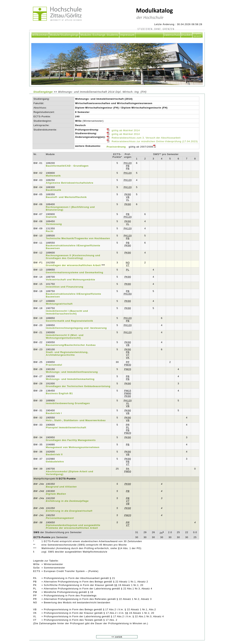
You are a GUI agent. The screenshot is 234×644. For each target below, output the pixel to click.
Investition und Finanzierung (65, 287)
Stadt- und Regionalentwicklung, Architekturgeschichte (67, 354)
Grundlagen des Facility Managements (71, 440)
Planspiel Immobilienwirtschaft (66, 427)
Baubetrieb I (54, 413)
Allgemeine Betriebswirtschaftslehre (70, 183)
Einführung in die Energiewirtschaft (69, 511)
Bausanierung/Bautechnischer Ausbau (71, 345)
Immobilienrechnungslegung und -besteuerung (76, 328)
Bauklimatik (54, 190)
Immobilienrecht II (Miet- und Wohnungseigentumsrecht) (65, 336)
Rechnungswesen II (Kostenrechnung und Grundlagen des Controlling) (73, 257)
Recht (50, 231)
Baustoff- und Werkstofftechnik (66, 197)
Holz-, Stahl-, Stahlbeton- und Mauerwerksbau (76, 420)
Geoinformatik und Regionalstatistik (69, 321)
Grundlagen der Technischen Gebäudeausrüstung (78, 386)
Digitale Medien (56, 494)
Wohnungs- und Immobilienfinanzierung (72, 372)
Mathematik (53, 176)
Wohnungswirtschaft (59, 304)
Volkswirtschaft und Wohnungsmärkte (71, 280)
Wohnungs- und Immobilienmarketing (70, 379)
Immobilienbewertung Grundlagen (68, 403)
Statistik (51, 217)
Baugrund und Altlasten (61, 487)
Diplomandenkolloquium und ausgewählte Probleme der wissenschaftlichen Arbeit (73, 527)
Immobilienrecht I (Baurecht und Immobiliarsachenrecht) (67, 312)
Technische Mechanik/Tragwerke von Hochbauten (78, 238)
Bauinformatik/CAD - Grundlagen (67, 166)
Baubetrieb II (54, 454)
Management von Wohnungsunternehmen (73, 447)
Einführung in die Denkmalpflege (67, 501)
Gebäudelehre (55, 462)
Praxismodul (54, 365)
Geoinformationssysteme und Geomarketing (75, 272)
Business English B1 (59, 393)
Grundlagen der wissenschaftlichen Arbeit (73, 265)
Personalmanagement (60, 518)
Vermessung (54, 224)
